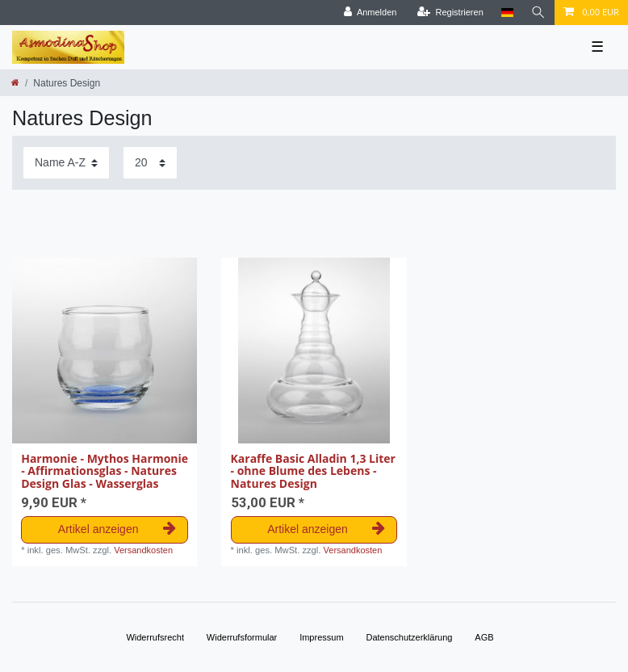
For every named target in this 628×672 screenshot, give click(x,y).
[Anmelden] (371, 13)
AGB (484, 637)
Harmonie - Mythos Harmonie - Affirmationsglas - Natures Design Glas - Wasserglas (105, 471)
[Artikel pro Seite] (150, 163)
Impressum (321, 637)
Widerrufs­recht (155, 637)
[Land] (507, 13)
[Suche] (538, 13)
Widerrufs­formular (242, 637)
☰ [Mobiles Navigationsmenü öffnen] (597, 47)
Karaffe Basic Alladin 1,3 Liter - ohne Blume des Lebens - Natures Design (313, 471)
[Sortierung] (66, 163)
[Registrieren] (450, 13)
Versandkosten (143, 550)
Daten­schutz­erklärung (409, 637)
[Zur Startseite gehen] (15, 82)
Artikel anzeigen (117, 529)
